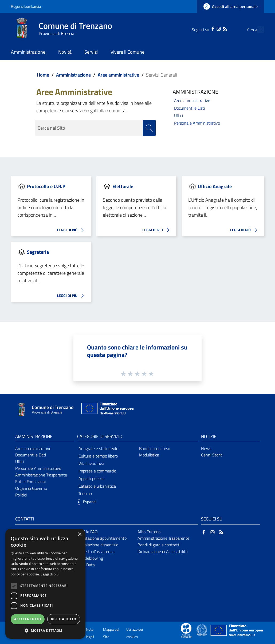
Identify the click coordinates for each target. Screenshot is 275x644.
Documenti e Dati (189, 108)
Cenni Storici (212, 455)
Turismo (85, 494)
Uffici (178, 116)
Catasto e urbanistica (97, 486)
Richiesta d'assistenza (95, 551)
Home (43, 75)
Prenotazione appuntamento (101, 538)
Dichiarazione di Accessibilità (163, 551)
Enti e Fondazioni (30, 482)
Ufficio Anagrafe (215, 186)
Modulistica (149, 455)
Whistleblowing (89, 558)
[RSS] (214, 28)
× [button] (79, 534)
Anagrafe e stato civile (98, 448)
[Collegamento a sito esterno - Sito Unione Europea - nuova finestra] (107, 410)
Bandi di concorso (155, 448)
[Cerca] (258, 30)
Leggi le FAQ (87, 532)
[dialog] (45, 584)
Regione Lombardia (26, 6)
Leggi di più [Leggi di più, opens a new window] (50, 574)
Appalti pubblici (92, 479)
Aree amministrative (118, 75)
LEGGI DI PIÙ (72, 230)
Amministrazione (73, 75)
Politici (21, 495)
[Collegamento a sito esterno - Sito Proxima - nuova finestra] (186, 630)
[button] (85, 502)
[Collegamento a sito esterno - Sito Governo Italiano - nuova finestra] (202, 630)
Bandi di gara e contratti (159, 545)
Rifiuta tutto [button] (64, 619)
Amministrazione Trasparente (41, 475)
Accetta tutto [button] (27, 619)
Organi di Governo (31, 488)
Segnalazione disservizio (97, 545)
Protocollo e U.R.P (46, 186)
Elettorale (123, 186)
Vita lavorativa (91, 463)
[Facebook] (203, 28)
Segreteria (38, 252)
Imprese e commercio (97, 471)
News (206, 448)
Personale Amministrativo (197, 123)
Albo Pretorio (149, 532)
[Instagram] (209, 28)
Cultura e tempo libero (98, 456)
